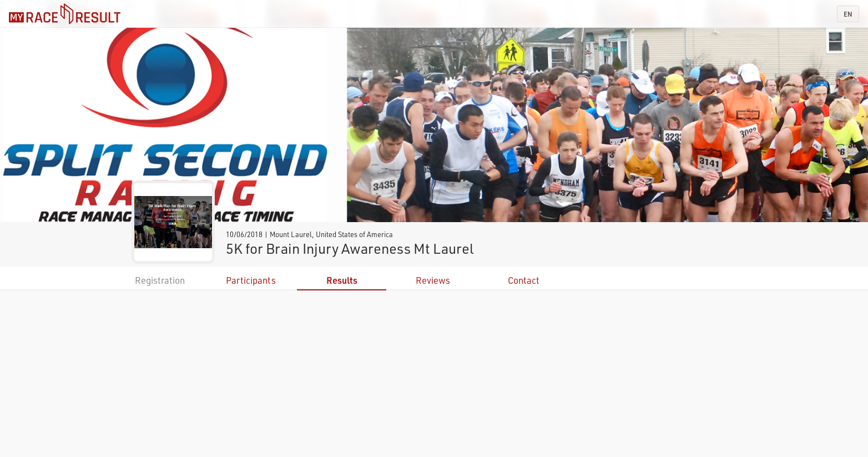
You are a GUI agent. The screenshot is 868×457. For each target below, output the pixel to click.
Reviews (433, 280)
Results (342, 280)
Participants (251, 280)
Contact (524, 280)
